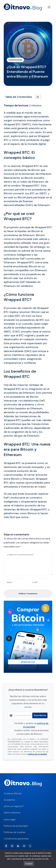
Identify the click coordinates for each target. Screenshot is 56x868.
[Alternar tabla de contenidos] (37, 97)
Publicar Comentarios (28, 594)
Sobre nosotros (12, 813)
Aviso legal (10, 819)
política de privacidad (37, 754)
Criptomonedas (15, 60)
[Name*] (15, 582)
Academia (9, 800)
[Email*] (41, 582)
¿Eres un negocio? (14, 806)
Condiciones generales (16, 839)
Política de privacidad (16, 826)
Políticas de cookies (15, 832)
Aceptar (29, 864)
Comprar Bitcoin (13, 793)
